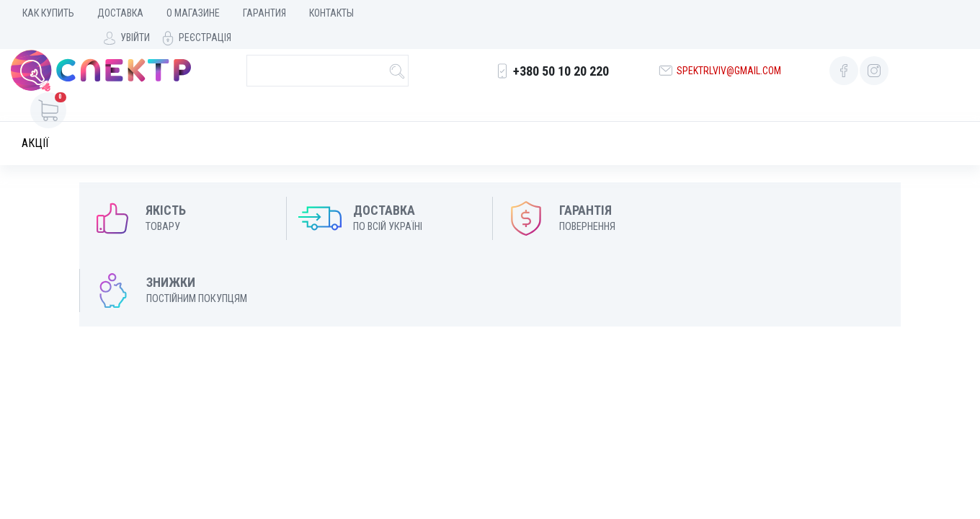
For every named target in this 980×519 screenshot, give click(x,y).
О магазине (193, 13)
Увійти (866, 13)
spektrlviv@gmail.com (727, 63)
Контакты (331, 13)
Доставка (120, 13)
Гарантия (264, 13)
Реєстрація (936, 13)
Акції (35, 121)
